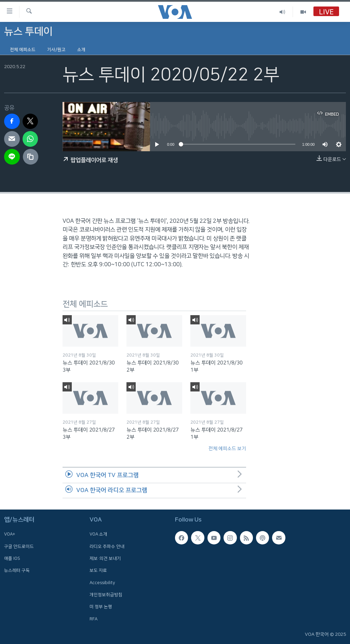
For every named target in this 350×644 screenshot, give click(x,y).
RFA (93, 619)
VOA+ (10, 534)
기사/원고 (56, 50)
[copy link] (31, 157)
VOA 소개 (98, 534)
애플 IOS (12, 558)
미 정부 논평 (101, 607)
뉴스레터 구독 (17, 570)
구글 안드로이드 (19, 546)
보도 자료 (98, 570)
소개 (81, 50)
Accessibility (102, 583)
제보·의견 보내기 (105, 558)
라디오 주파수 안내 (107, 546)
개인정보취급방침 (106, 595)
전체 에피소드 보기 (227, 449)
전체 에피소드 (23, 50)
